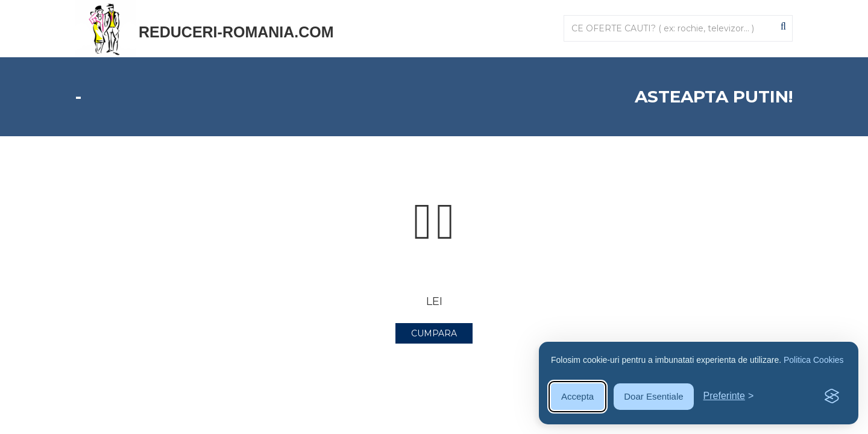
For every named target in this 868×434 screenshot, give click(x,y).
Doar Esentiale (653, 396)
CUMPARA (434, 333)
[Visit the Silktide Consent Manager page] (832, 397)
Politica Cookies (814, 360)
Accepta (577, 396)
